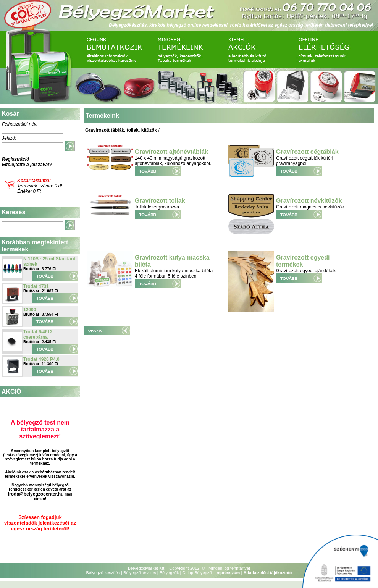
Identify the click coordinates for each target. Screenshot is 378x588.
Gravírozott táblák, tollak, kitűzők (121, 130)
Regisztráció (15, 159)
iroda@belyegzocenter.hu (36, 494)
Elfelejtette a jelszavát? (27, 165)
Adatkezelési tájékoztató (267, 573)
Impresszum (228, 573)
